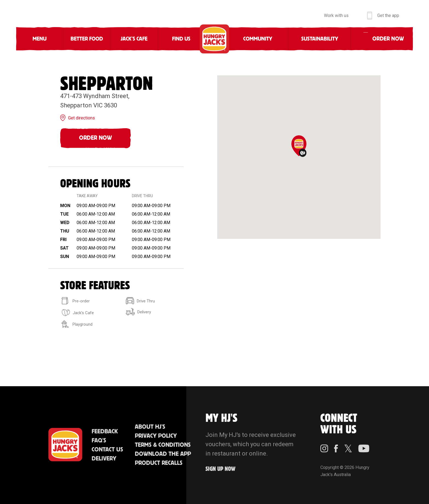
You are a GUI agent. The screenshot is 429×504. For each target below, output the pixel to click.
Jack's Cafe (134, 39)
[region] (299, 157)
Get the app (388, 15)
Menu (40, 39)
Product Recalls (159, 463)
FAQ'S (99, 441)
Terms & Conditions (163, 445)
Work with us (336, 15)
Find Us (181, 39)
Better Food (87, 39)
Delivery (104, 459)
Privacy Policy (156, 436)
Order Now (95, 138)
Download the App (163, 454)
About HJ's (150, 427)
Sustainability (320, 39)
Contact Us (107, 450)
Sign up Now (221, 469)
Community (258, 39)
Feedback (105, 432)
